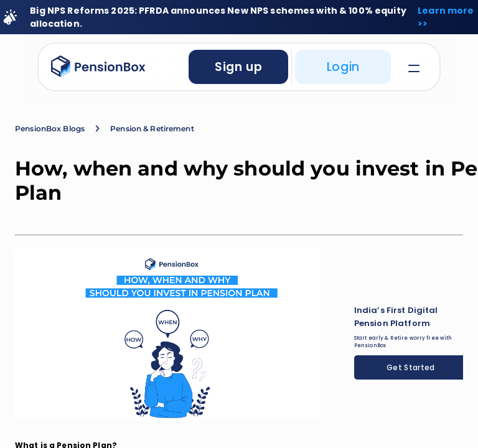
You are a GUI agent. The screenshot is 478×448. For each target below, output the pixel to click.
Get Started (411, 367)
